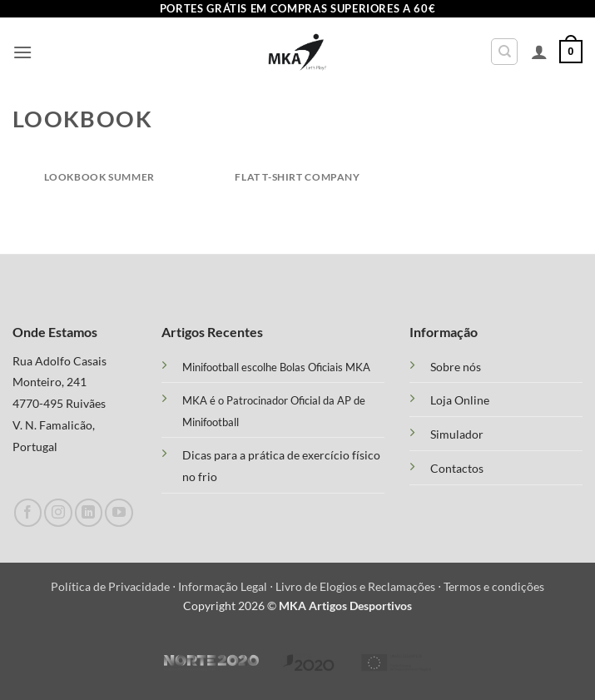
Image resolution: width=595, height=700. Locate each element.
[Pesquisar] (504, 52)
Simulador (457, 434)
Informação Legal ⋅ (227, 586)
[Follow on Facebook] (28, 512)
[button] (22, 52)
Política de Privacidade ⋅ (114, 586)
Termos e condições (494, 586)
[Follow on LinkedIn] (89, 512)
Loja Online (460, 400)
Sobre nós (456, 367)
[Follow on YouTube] (119, 512)
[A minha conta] (539, 52)
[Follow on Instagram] (58, 512)
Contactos (457, 469)
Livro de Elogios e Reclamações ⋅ (359, 586)
